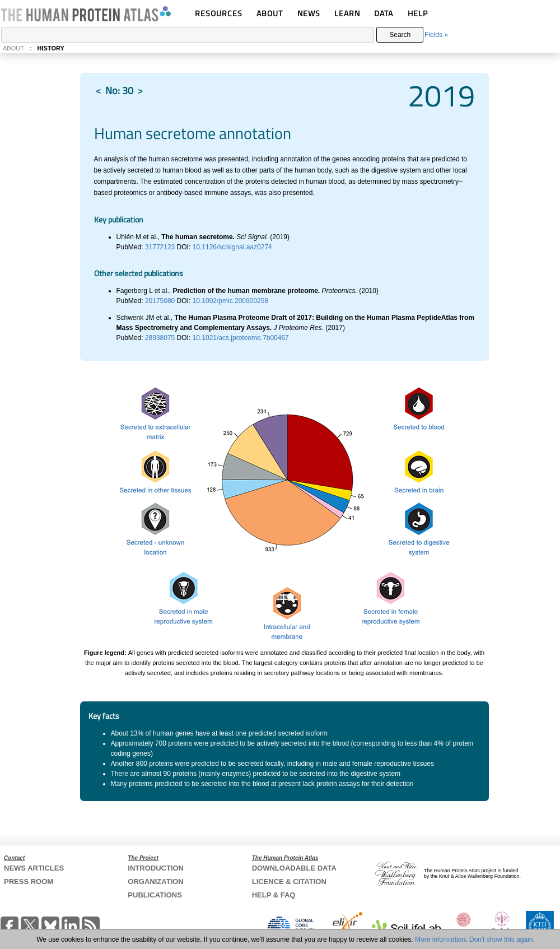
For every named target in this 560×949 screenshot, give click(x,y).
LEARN (347, 13)
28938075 (161, 338)
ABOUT (270, 13)
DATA (384, 13)
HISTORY (51, 48)
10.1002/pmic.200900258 (230, 301)
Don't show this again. (502, 939)
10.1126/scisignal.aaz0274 (232, 247)
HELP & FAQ (274, 895)
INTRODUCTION (156, 868)
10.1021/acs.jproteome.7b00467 (241, 338)
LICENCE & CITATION (289, 881)
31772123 (161, 247)
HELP (418, 13)
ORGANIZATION (155, 881)
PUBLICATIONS (155, 895)
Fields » (436, 35)
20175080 (161, 301)
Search (400, 35)
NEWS (309, 13)
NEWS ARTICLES (34, 868)
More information (440, 939)
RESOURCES (219, 13)
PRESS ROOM (29, 881)
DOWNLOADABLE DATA (294, 868)
